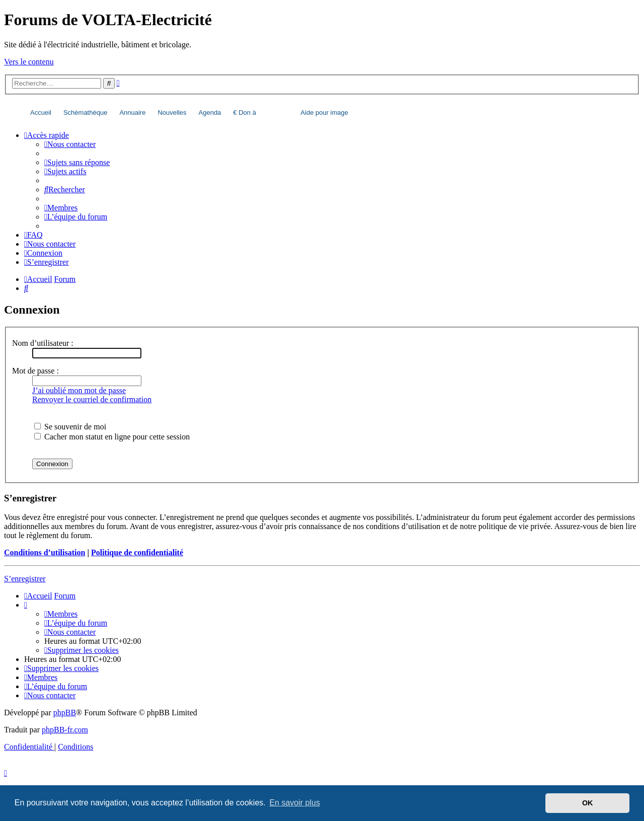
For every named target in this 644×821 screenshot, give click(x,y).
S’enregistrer (25, 579)
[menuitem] (70, 144)
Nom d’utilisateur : (43, 343)
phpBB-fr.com (65, 730)
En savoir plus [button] (295, 803)
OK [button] (588, 803)
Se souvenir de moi (70, 427)
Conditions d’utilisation (45, 552)
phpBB (65, 713)
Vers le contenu (29, 62)
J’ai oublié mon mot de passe (79, 390)
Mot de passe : (35, 371)
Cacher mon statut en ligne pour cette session (112, 437)
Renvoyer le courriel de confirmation (92, 399)
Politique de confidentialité (137, 552)
